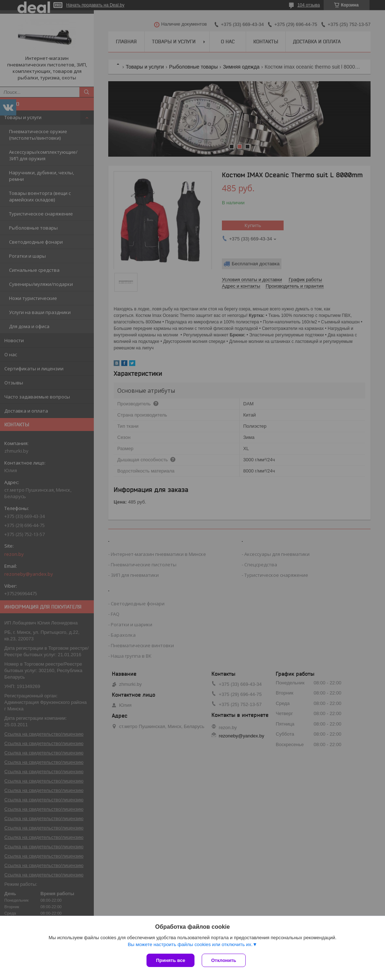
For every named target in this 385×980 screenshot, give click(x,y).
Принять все (170, 960)
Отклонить (224, 960)
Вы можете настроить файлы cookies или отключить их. (190, 944)
